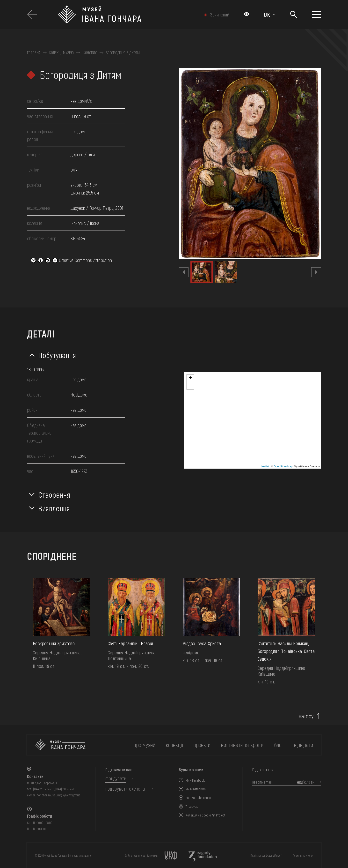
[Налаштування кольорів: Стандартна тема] (246, 15)
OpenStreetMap (283, 466)
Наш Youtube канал (198, 798)
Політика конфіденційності (266, 855)
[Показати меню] (316, 15)
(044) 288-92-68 (44, 789)
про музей (144, 745)
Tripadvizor (193, 806)
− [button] (190, 386)
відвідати (304, 745)
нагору (306, 716)
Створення (54, 494)
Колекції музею (62, 53)
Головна (34, 53)
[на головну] (60, 745)
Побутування (57, 355)
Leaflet (265, 466)
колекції (174, 745)
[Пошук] (294, 15)
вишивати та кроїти (242, 745)
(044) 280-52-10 (65, 789)
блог (279, 745)
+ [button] (190, 378)
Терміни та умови (303, 855)
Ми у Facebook (195, 780)
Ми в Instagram (196, 789)
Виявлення (54, 508)
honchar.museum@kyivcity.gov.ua (58, 795)
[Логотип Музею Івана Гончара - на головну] (122, 15)
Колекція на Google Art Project (205, 815)
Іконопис (90, 53)
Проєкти (202, 745)
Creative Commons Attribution (71, 260)
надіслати (306, 782)
